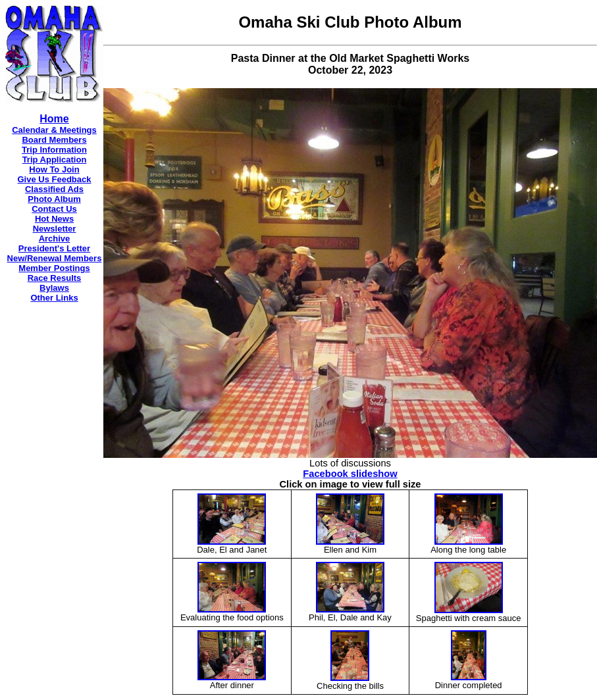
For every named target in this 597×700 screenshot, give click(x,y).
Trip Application (55, 160)
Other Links (54, 298)
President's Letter (54, 248)
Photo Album (54, 199)
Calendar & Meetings (54, 130)
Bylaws (54, 288)
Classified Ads (54, 189)
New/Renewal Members (55, 258)
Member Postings (54, 268)
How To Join (54, 169)
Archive (55, 238)
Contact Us (54, 209)
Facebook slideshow (350, 474)
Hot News (54, 219)
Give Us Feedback (55, 179)
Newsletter (55, 229)
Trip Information (54, 150)
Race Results (55, 278)
